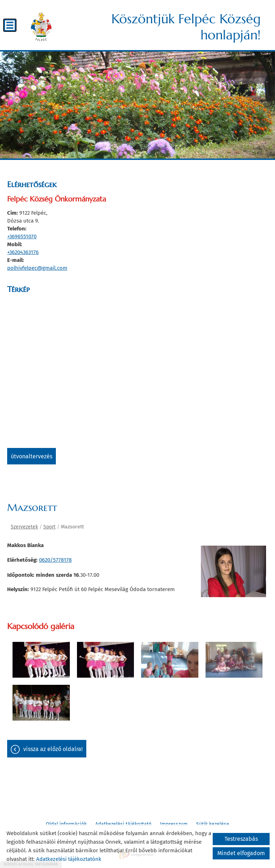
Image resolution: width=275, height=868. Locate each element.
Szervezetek (24, 527)
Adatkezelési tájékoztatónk (69, 859)
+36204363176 (23, 252)
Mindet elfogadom (241, 853)
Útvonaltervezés (32, 456)
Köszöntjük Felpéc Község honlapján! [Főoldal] (186, 27)
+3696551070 (22, 236)
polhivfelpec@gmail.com (37, 268)
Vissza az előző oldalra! (53, 749)
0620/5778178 (55, 560)
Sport (49, 527)
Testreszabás (241, 839)
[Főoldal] (41, 27)
